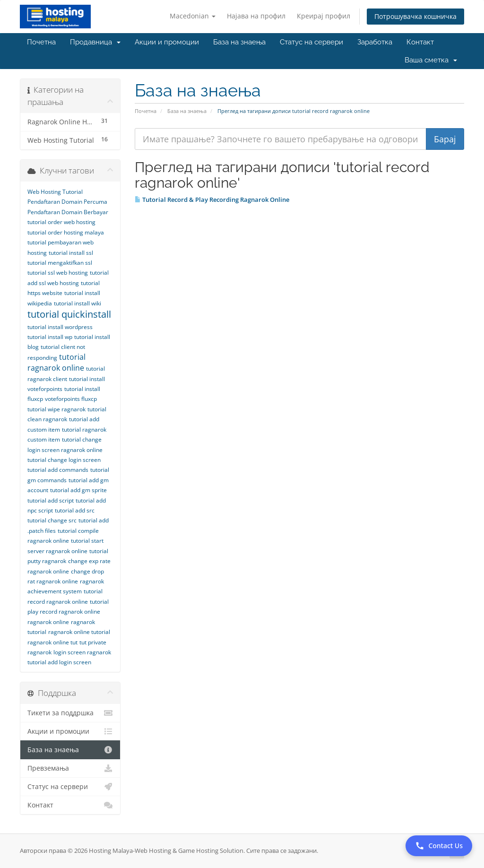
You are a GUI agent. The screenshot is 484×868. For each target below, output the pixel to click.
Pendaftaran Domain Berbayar (68, 212)
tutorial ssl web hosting (58, 273)
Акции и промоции (167, 42)
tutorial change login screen (64, 460)
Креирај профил (324, 16)
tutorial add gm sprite (78, 490)
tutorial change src (52, 520)
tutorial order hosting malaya (66, 232)
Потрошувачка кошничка (415, 16)
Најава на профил (256, 16)
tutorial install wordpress (60, 327)
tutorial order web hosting (61, 222)
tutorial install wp (50, 337)
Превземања (70, 768)
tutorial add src (75, 510)
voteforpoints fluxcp (71, 399)
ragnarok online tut (52, 642)
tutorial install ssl (71, 253)
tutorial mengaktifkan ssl (60, 263)
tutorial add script (51, 500)
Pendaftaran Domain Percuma (67, 202)
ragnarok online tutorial (79, 632)
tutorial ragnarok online (56, 362)
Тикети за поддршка (70, 713)
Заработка (375, 42)
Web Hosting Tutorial (55, 192)
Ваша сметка (431, 60)
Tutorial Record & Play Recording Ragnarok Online (212, 200)
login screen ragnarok (82, 652)
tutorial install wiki (78, 303)
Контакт (420, 42)
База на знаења (239, 42)
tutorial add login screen (59, 662)
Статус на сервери (311, 42)
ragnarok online (48, 622)
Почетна (41, 42)
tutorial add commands (58, 470)
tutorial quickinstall (69, 314)
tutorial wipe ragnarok (56, 409)
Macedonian (193, 16)
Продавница (95, 42)
